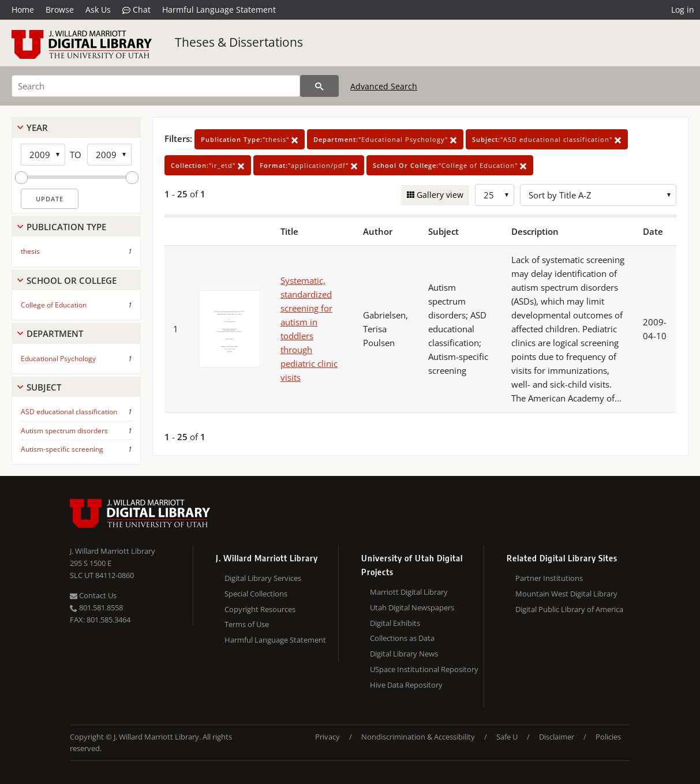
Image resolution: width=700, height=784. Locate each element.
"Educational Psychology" (385, 139)
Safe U (507, 737)
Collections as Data (402, 638)
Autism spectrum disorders (64, 431)
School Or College (72, 280)
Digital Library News (404, 654)
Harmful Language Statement (219, 10)
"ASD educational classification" (547, 139)
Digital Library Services (263, 578)
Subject (44, 387)
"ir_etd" (208, 165)
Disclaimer (557, 737)
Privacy (327, 737)
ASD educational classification (69, 412)
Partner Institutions (549, 578)
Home (23, 10)
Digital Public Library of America (569, 609)
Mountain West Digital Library (566, 594)
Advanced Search (384, 86)
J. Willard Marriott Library (113, 551)
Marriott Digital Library (409, 592)
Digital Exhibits (395, 623)
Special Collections (256, 594)
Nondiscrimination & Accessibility (418, 737)
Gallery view (439, 195)
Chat (136, 10)
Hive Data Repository (406, 685)
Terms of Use (247, 624)
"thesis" (250, 139)
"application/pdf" (309, 165)
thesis (30, 251)
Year (37, 127)
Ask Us (98, 10)
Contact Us (93, 595)
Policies (608, 737)
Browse (60, 10)
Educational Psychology (58, 359)
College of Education (54, 305)
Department (55, 333)
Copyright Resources (260, 609)
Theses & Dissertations (239, 42)
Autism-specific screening (62, 449)
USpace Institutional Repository (424, 669)
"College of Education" (450, 165)
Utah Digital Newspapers (412, 607)
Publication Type (66, 227)
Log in (683, 10)
